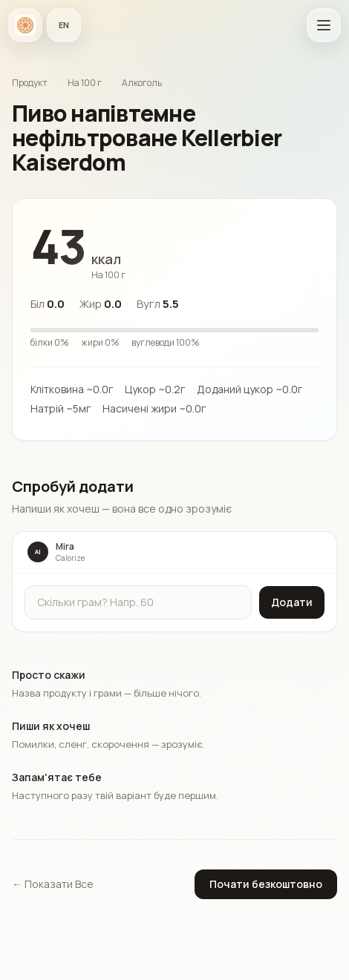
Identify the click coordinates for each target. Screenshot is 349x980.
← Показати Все (53, 884)
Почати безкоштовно (266, 884)
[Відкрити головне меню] (324, 25)
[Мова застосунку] (64, 25)
